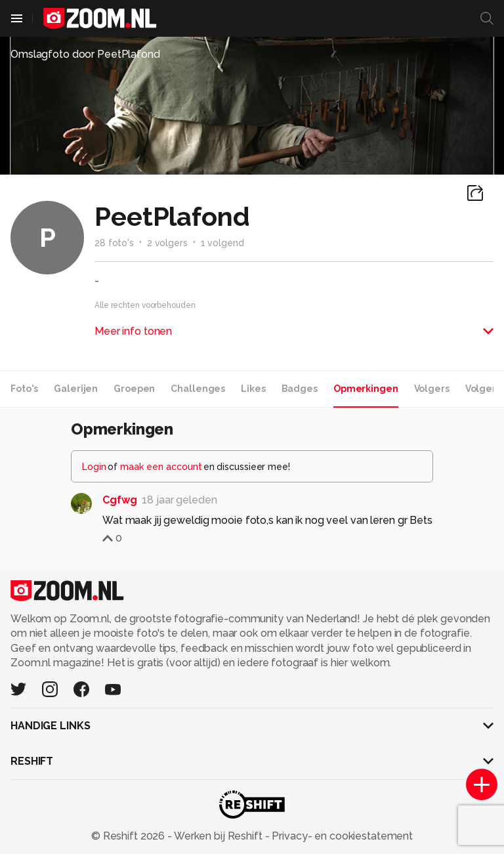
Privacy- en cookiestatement (341, 836)
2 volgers (167, 243)
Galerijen (76, 389)
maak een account (161, 467)
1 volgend (222, 243)
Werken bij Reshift (219, 836)
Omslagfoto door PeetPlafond (85, 54)
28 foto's (114, 243)
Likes (253, 389)
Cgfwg (119, 500)
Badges (300, 389)
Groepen (134, 389)
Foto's (24, 389)
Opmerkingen (366, 389)
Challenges (198, 389)
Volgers (432, 389)
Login (94, 467)
